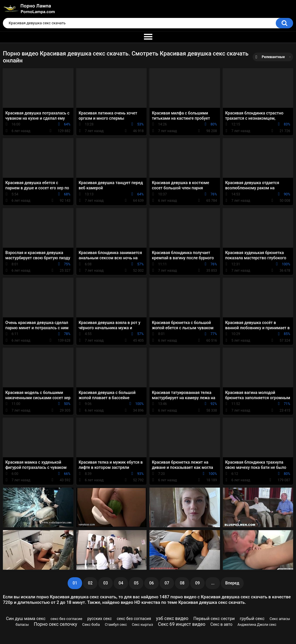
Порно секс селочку (55, 624)
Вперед (232, 583)
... (213, 583)
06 (151, 583)
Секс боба (91, 624)
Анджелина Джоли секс (257, 625)
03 (106, 583)
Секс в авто (221, 624)
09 (197, 583)
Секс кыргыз (142, 625)
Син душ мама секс (26, 619)
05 (136, 583)
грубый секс (252, 619)
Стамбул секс (116, 625)
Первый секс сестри (214, 619)
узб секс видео (172, 618)
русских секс (100, 619)
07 (167, 583)
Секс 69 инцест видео (182, 624)
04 (121, 583)
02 (90, 583)
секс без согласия (134, 619)
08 (182, 583)
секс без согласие (66, 619)
